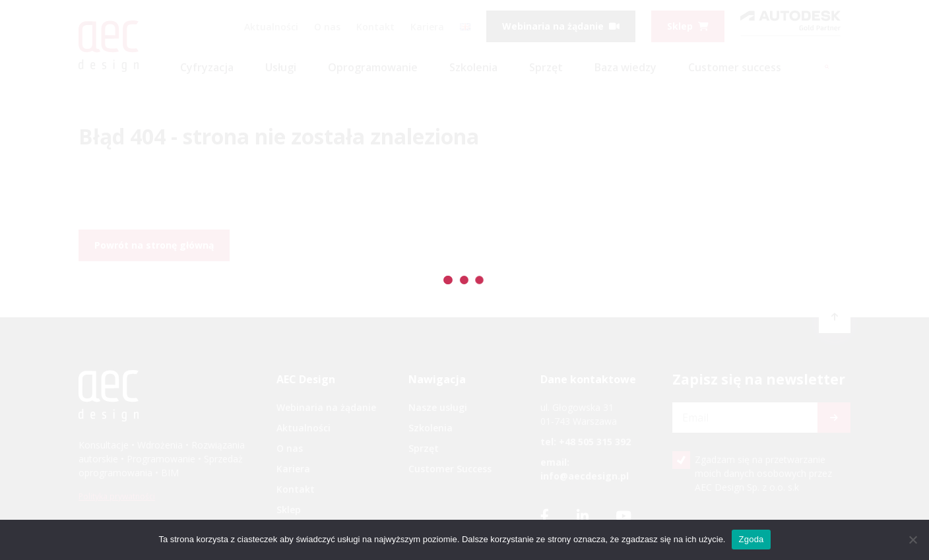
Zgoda (751, 539)
